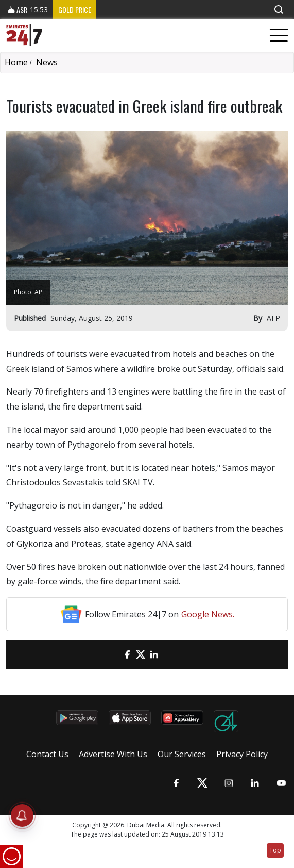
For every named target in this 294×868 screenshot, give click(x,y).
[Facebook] (127, 654)
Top (275, 850)
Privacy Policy (242, 754)
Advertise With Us (113, 754)
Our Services (182, 754)
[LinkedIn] (154, 654)
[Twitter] (141, 654)
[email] (114, 654)
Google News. (208, 614)
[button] (279, 10)
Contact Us (47, 754)
